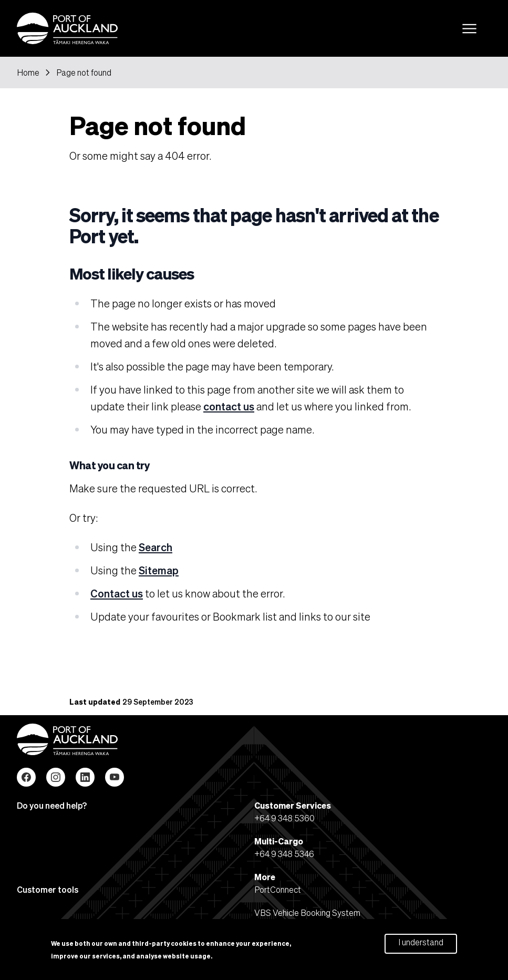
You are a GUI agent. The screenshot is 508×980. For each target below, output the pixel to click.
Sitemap (159, 570)
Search (155, 547)
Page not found (84, 73)
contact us (229, 406)
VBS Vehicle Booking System (307, 912)
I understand (421, 945)
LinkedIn (85, 777)
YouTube (115, 777)
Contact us (117, 593)
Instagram (56, 777)
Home (28, 73)
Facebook (26, 777)
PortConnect (278, 889)
